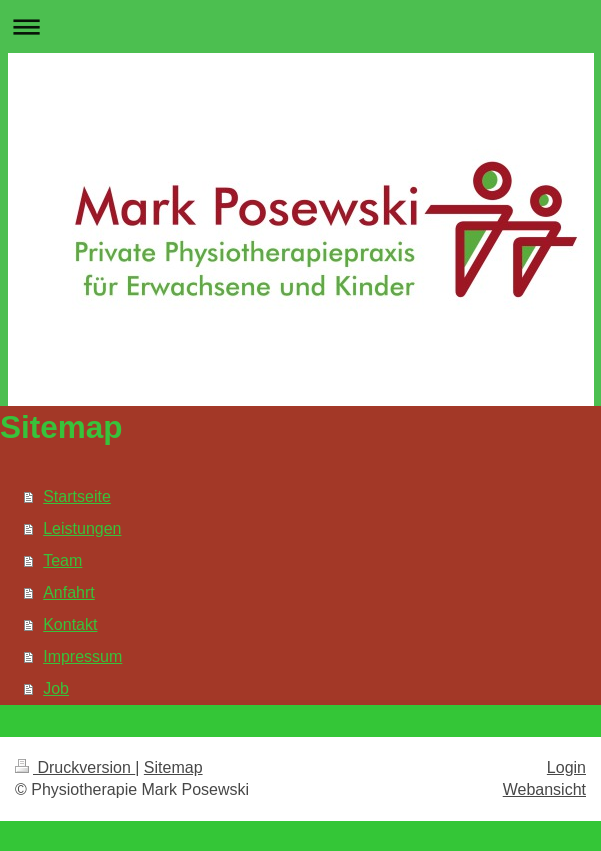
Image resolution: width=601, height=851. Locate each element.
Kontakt (70, 624)
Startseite (77, 496)
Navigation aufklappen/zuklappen (300, 26)
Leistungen (82, 528)
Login (566, 767)
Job (56, 688)
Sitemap (173, 767)
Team (62, 560)
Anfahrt (69, 592)
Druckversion (75, 767)
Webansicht (544, 789)
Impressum (82, 656)
